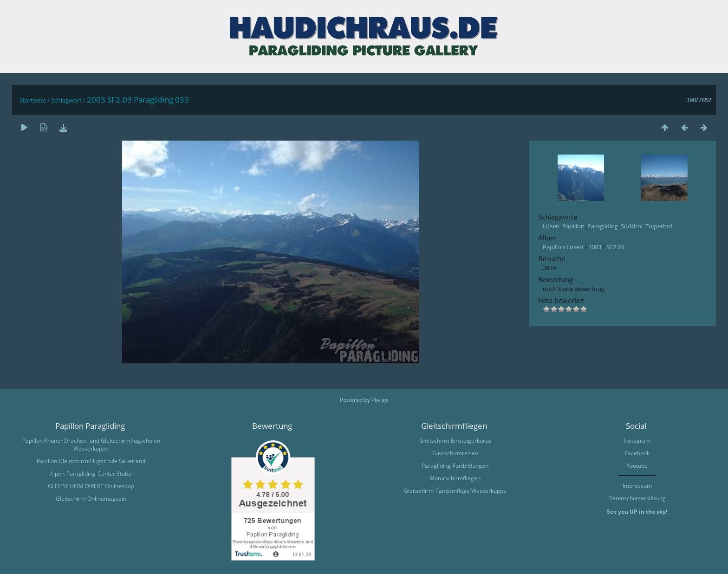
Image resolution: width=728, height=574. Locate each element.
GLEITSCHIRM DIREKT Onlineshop (91, 486)
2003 (595, 247)
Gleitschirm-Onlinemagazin (91, 499)
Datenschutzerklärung (637, 498)
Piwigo (380, 400)
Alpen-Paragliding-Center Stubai (91, 474)
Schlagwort (66, 100)
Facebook (637, 453)
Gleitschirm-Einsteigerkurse (455, 441)
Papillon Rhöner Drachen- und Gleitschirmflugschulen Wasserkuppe (91, 445)
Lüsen (551, 226)
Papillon (573, 226)
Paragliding (603, 226)
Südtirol (632, 226)
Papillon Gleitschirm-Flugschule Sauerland (91, 461)
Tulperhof (659, 226)
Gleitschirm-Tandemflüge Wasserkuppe (455, 491)
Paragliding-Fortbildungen (455, 466)
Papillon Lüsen (563, 247)
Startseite (33, 100)
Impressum (637, 486)
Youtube (637, 466)
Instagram (637, 441)
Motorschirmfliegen (455, 478)
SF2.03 (615, 247)
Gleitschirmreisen (455, 453)
